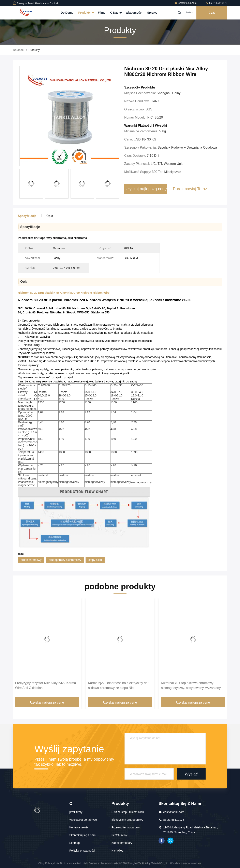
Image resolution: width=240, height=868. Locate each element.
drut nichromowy (31, 560)
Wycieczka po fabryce (83, 820)
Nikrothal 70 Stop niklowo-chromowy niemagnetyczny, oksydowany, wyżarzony (191, 685)
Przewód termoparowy (126, 827)
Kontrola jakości (79, 827)
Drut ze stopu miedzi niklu (128, 812)
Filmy (102, 13)
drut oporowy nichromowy (65, 560)
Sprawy (152, 13)
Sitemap (74, 843)
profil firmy (76, 812)
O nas (115, 13)
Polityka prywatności (82, 851)
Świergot (170, 841)
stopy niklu (95, 560)
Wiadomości (134, 13)
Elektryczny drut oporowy (127, 820)
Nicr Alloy (117, 851)
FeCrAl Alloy (119, 835)
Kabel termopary (122, 843)
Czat (212, 13)
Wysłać (191, 774)
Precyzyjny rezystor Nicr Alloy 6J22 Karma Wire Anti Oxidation (46, 685)
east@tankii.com (186, 3)
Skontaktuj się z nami (83, 835)
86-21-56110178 (216, 3)
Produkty (86, 13)
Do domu (67, 13)
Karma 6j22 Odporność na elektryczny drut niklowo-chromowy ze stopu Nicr (119, 685)
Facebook (162, 841)
